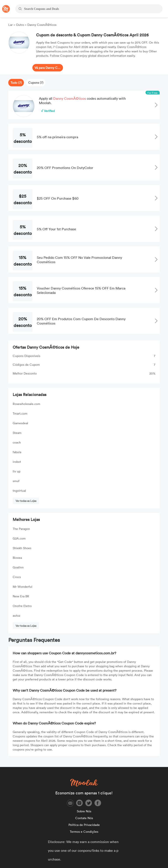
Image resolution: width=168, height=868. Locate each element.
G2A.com (19, 538)
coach (17, 442)
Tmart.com (20, 413)
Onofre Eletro (22, 606)
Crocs (17, 577)
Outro (20, 25)
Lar (11, 25)
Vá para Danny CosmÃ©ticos (48, 68)
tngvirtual (19, 491)
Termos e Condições (84, 832)
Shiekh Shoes (22, 548)
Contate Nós (84, 818)
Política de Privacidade (84, 825)
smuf (16, 481)
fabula (17, 452)
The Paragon (21, 529)
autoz (17, 615)
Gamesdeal (20, 423)
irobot (17, 462)
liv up (17, 471)
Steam (17, 433)
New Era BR (21, 596)
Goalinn (18, 567)
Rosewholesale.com (26, 404)
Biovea (17, 558)
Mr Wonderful (23, 587)
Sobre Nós (84, 811)
